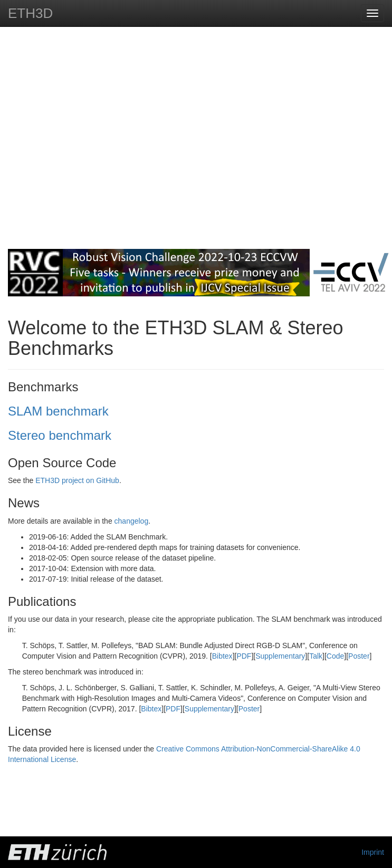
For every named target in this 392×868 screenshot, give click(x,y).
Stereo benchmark (60, 435)
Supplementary (280, 656)
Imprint (373, 852)
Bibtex (222, 656)
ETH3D (30, 13)
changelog (132, 521)
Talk (316, 656)
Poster (359, 656)
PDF (244, 656)
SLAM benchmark (58, 411)
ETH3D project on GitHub (77, 480)
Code (335, 656)
